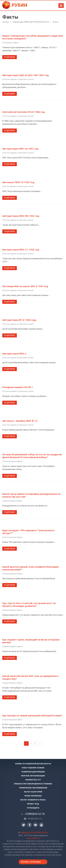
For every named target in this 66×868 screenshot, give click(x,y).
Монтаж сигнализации (33, 776)
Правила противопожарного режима (33, 784)
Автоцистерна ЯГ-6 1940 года (19, 320)
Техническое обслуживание (33, 788)
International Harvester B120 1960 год (24, 112)
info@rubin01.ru (35, 819)
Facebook (30, 825)
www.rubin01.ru (33, 838)
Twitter (24, 825)
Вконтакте (35, 825)
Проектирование (33, 796)
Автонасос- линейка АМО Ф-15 (20, 421)
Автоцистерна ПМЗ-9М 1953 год (21, 216)
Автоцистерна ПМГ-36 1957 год (20, 149)
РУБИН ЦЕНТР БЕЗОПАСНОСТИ (34, 833)
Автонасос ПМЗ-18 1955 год (18, 182)
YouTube (41, 825)
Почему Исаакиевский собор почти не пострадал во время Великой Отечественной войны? (32, 456)
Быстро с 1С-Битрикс (31, 862)
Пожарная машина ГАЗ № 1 (18, 387)
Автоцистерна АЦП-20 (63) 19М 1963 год (25, 75)
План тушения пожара (33, 768)
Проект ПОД (33, 804)
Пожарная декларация (33, 772)
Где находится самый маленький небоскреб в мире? (32, 715)
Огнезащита (33, 808)
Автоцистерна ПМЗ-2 (14, 354)
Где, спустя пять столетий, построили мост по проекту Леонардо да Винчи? (29, 605)
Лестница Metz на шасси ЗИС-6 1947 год (25, 286)
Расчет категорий (33, 792)
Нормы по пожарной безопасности (33, 764)
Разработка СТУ (33, 780)
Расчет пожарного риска (33, 800)
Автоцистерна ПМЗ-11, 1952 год (21, 250)
